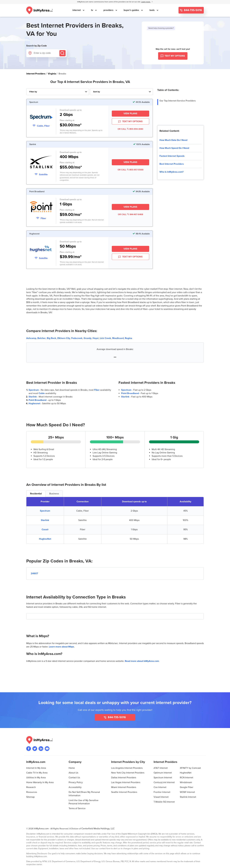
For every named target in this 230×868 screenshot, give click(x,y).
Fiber (97, 390)
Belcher (42, 338)
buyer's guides (132, 10)
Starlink (33, 397)
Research (31, 787)
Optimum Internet (163, 773)
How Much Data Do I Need (173, 140)
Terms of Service (77, 808)
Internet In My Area (36, 768)
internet (77, 10)
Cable (42, 393)
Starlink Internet (188, 797)
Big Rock (51, 338)
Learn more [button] (146, 2)
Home (72, 768)
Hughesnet (34, 403)
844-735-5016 (193, 10)
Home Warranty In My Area (40, 782)
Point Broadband (37, 400)
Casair (45, 530)
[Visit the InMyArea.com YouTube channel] (47, 749)
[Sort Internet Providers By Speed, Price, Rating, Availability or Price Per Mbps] (121, 92)
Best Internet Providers (172, 164)
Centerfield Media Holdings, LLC (98, 829)
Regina (128, 338)
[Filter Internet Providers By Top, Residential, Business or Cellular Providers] (58, 92)
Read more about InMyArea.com (142, 661)
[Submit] (62, 53)
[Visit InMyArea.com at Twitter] (35, 749)
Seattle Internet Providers (124, 792)
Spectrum (34, 390)
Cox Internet (160, 787)
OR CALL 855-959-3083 (130, 129)
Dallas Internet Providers (124, 778)
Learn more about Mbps (61, 647)
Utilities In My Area (36, 778)
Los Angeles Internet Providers (127, 768)
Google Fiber (187, 787)
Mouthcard (118, 338)
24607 (34, 573)
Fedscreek (77, 338)
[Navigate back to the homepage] (39, 10)
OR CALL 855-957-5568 (130, 170)
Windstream (186, 782)
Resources (32, 792)
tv (92, 10)
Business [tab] (54, 494)
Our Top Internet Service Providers (178, 101)
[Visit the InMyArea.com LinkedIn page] (41, 749)
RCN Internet (187, 778)
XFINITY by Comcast (190, 768)
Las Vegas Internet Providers (126, 782)
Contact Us (74, 778)
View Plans (130, 114)
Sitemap (30, 797)
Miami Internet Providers (124, 787)
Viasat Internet (161, 797)
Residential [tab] (36, 494)
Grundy (87, 338)
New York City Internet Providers (128, 773)
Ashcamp (31, 338)
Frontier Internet (162, 792)
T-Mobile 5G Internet (164, 802)
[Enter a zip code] (46, 53)
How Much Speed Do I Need (174, 148)
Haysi (96, 338)
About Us (73, 773)
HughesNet (45, 539)
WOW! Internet (187, 792)
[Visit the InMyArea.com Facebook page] (29, 749)
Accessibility (75, 787)
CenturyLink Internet (164, 782)
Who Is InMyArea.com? (171, 172)
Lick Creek (105, 338)
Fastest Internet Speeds (172, 156)
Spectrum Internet (163, 778)
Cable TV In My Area (37, 773)
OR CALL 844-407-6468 (130, 214)
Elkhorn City (64, 338)
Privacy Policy (76, 782)
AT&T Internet (161, 768)
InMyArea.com (41, 829)
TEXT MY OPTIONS (130, 122)
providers (109, 10)
